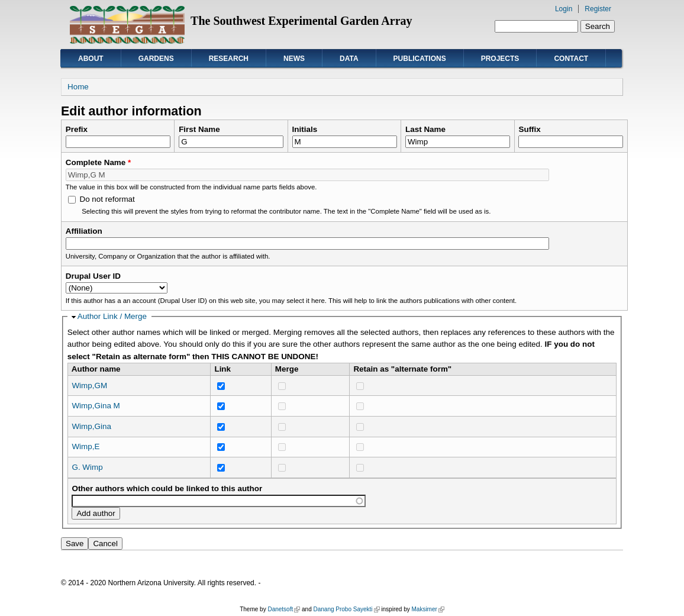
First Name (199, 129)
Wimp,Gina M (96, 406)
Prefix (77, 129)
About (91, 59)
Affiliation (84, 231)
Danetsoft (284, 609)
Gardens (156, 59)
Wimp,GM (89, 386)
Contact (571, 59)
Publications (420, 59)
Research (229, 59)
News (294, 59)
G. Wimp (87, 467)
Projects (500, 59)
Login (564, 9)
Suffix (529, 129)
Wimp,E (85, 446)
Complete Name (99, 162)
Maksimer (427, 609)
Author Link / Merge (112, 316)
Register (598, 9)
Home (78, 87)
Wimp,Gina (91, 426)
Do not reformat (107, 199)
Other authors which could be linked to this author (167, 488)
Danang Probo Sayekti (346, 609)
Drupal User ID (93, 276)
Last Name (425, 129)
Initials (305, 129)
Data (349, 59)
